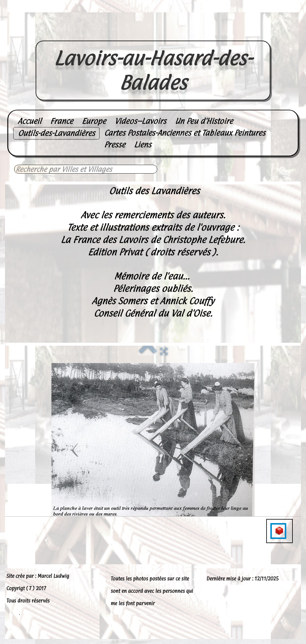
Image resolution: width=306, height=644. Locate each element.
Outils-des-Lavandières (56, 133)
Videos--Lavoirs (140, 121)
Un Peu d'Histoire (204, 121)
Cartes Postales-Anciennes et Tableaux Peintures (185, 133)
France (61, 121)
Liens (143, 145)
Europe (94, 121)
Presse (115, 145)
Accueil (29, 121)
